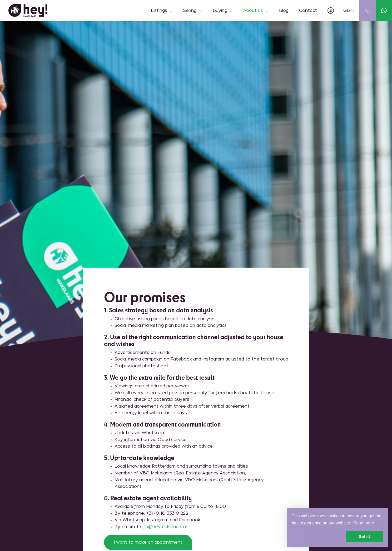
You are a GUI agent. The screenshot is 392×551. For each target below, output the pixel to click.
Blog (284, 11)
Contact (308, 11)
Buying (223, 11)
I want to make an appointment (148, 542)
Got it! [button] (364, 537)
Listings (162, 11)
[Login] (331, 11)
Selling (193, 11)
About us (256, 11)
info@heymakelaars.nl (163, 527)
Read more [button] (364, 523)
